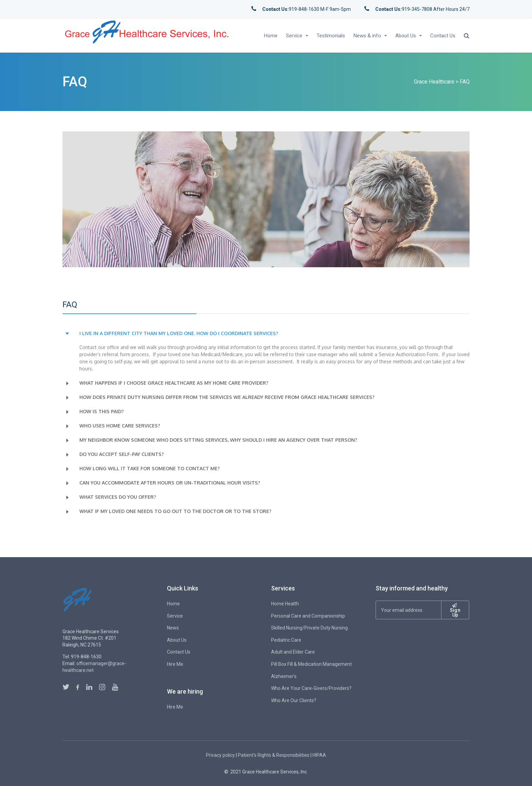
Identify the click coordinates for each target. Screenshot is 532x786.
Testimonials (331, 36)
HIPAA (319, 755)
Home (271, 36)
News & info (367, 36)
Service (294, 36)
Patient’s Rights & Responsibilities (274, 755)
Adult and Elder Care (293, 652)
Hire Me (175, 664)
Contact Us (443, 36)
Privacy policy (220, 755)
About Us (406, 36)
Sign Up (455, 610)
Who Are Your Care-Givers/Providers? (311, 688)
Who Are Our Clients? (294, 700)
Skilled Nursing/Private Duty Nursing (309, 628)
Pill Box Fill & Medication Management (311, 664)
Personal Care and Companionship (308, 616)
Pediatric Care (286, 640)
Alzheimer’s (284, 676)
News (173, 628)
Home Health (285, 604)
